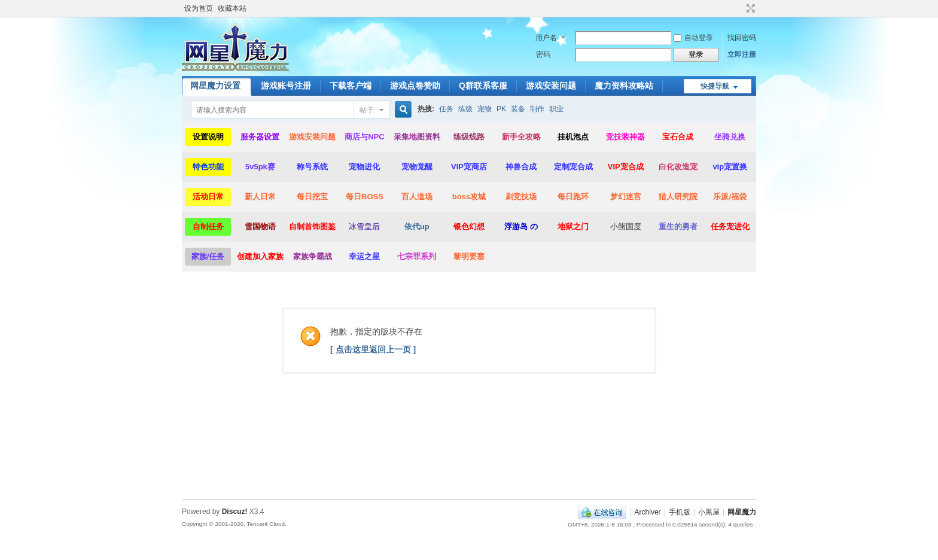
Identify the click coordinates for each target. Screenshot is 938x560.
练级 (465, 109)
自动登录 (693, 38)
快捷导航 (715, 86)
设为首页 (199, 8)
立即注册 (742, 54)
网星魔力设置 (215, 86)
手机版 (680, 512)
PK (501, 109)
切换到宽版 (749, 8)
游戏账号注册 (286, 86)
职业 (556, 109)
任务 (446, 109)
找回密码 (742, 38)
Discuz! (235, 512)
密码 (543, 54)
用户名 (546, 38)
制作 (537, 109)
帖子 (367, 110)
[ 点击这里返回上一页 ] (373, 349)
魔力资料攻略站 (624, 86)
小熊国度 (626, 226)
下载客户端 (351, 86)
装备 (518, 109)
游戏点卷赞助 (415, 86)
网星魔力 (742, 512)
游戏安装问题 (551, 86)
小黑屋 (709, 512)
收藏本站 (232, 8)
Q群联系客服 (483, 86)
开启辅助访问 (739, 8)
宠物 (485, 109)
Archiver (648, 512)
